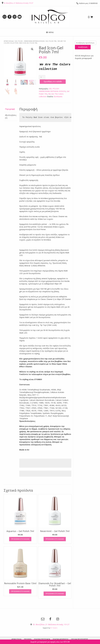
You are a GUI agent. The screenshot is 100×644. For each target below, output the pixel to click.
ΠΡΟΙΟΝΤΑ (28, 639)
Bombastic (58, 96)
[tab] (11, 109)
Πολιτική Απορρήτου (61, 639)
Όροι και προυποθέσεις (80, 639)
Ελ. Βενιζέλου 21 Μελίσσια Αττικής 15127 (19, 3)
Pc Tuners (54, 628)
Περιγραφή (10, 109)
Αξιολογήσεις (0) (11, 116)
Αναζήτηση (83, 47)
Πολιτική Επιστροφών (42, 639)
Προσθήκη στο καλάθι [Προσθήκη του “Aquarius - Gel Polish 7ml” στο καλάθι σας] (20, 539)
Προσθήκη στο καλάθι (53, 81)
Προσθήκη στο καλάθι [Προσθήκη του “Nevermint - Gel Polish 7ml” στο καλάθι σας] (55, 539)
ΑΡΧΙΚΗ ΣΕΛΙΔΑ (16, 639)
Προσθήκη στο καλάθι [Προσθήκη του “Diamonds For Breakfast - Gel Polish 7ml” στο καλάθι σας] (55, 593)
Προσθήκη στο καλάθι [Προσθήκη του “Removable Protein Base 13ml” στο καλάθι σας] (20, 591)
